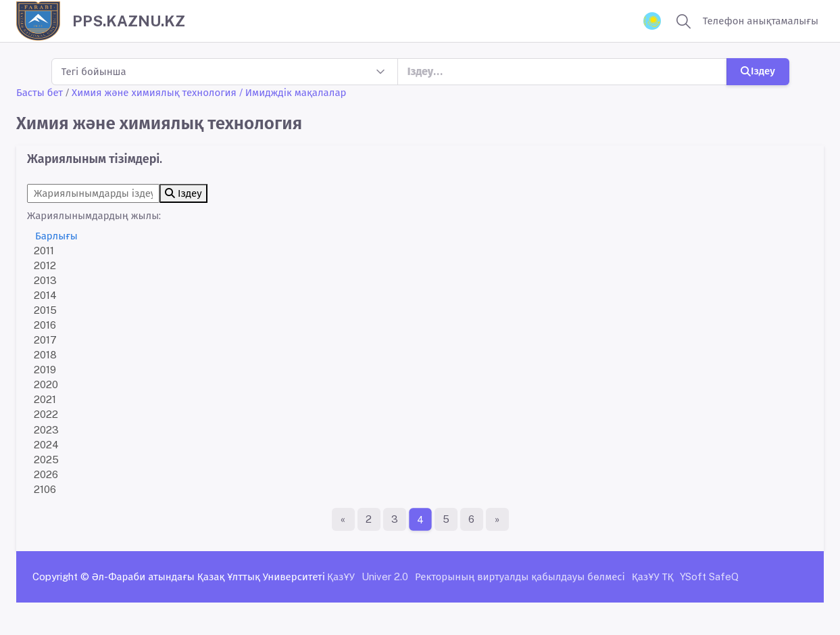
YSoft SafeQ (709, 577)
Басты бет (40, 92)
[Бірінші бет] (343, 519)
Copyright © (61, 577)
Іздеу (758, 71)
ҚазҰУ (341, 577)
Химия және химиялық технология (154, 92)
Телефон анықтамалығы (761, 21)
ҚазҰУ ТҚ (653, 577)
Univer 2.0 (385, 577)
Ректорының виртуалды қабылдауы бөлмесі (520, 577)
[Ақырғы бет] (497, 519)
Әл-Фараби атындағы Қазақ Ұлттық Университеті (208, 577)
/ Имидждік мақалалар (293, 92)
